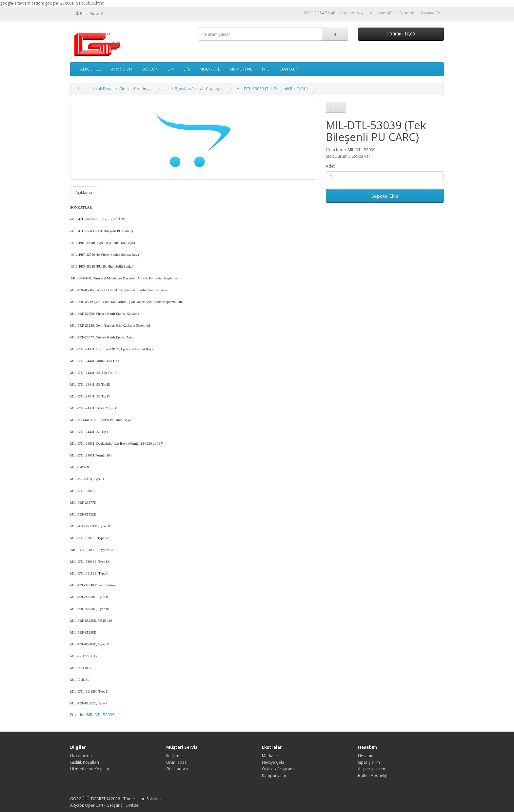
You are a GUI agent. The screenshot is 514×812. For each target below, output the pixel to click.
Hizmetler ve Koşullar (90, 769)
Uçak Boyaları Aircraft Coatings (122, 89)
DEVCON (150, 69)
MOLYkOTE (210, 69)
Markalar (270, 756)
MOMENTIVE (241, 69)
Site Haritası (177, 769)
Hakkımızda (81, 756)
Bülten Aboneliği (373, 775)
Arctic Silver (122, 69)
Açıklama (84, 193)
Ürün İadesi (177, 762)
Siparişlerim (369, 762)
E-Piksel (132, 805)
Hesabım (366, 756)
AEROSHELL (91, 69)
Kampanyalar (274, 775)
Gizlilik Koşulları (85, 762)
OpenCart (94, 805)
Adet (330, 166)
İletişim (173, 756)
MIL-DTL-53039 (101, 715)
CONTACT (289, 69)
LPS (187, 69)
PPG (266, 69)
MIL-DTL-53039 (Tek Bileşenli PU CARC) (272, 89)
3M (171, 69)
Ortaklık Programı (278, 769)
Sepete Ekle (385, 196)
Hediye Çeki (273, 762)
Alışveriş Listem (372, 769)
